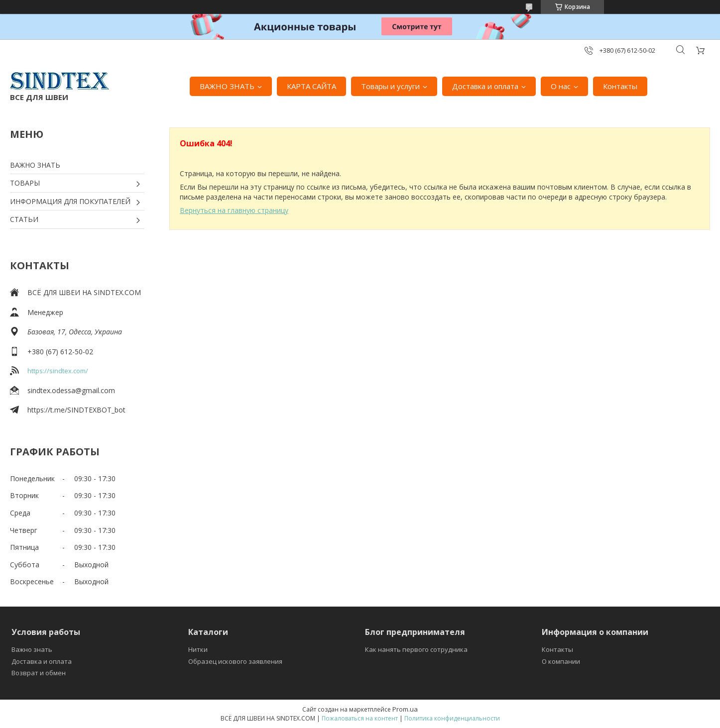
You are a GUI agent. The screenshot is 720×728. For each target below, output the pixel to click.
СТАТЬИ (24, 219)
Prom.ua (405, 709)
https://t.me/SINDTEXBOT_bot (76, 410)
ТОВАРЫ (25, 183)
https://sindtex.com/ (58, 371)
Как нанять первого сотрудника (416, 649)
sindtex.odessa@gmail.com (71, 390)
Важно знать (32, 649)
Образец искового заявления (235, 661)
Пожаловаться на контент (360, 718)
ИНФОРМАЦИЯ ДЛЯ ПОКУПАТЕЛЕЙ (70, 201)
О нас (561, 86)
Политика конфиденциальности (452, 718)
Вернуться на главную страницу (234, 210)
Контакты (620, 86)
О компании (561, 661)
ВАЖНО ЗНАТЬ (227, 86)
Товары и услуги (390, 86)
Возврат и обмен (39, 673)
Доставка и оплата (485, 86)
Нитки (198, 649)
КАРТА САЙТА (311, 86)
